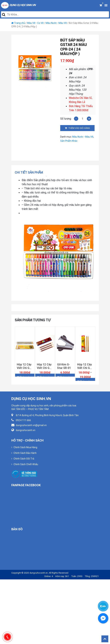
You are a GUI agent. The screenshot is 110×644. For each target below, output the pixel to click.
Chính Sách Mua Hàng (25, 447)
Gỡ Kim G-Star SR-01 (64, 366)
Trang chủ (20, 23)
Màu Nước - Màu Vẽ (56, 23)
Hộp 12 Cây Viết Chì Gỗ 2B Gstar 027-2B (44, 366)
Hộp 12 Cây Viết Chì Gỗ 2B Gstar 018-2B (24, 366)
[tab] (30, 172)
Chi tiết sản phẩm (29, 172)
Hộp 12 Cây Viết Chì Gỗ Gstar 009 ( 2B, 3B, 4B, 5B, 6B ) (85, 366)
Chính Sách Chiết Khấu (26, 464)
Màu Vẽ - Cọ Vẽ (35, 23)
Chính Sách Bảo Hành (25, 453)
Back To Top (105, 639)
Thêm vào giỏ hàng (79, 128)
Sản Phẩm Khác (69, 141)
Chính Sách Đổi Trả (24, 459)
